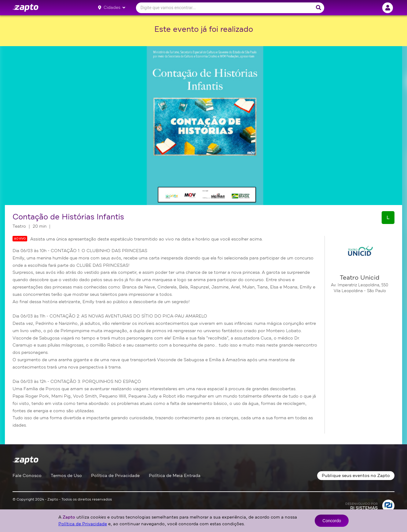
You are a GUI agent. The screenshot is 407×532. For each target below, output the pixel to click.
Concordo (332, 521)
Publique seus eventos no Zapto (356, 476)
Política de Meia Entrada (175, 476)
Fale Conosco (27, 476)
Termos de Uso (66, 476)
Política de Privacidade (115, 476)
